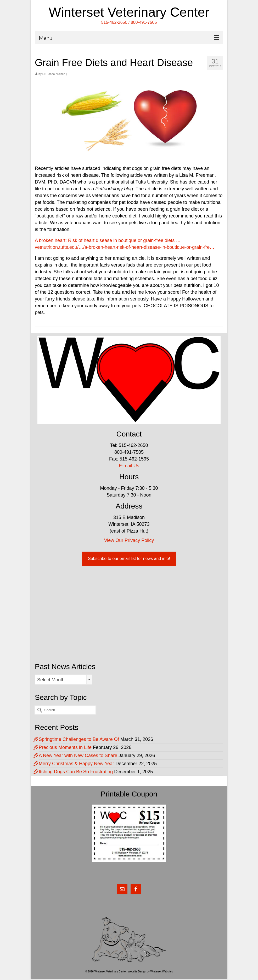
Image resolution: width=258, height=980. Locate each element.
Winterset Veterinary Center (129, 12)
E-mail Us (129, 466)
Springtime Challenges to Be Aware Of (79, 739)
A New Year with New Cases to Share (78, 755)
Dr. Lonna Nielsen (54, 74)
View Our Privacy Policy (129, 540)
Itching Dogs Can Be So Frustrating (76, 772)
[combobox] (64, 680)
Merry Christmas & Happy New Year (76, 764)
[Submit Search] (39, 710)
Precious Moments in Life (65, 747)
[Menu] (129, 38)
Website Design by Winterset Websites (150, 972)
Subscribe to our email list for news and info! (129, 559)
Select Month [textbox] (51, 680)
